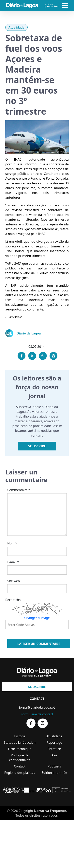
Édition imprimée (54, 773)
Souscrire (37, 446)
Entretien (54, 749)
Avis (54, 755)
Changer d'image (37, 618)
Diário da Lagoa (29, 333)
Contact (20, 766)
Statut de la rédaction (20, 742)
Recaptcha (13, 600)
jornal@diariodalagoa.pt (37, 707)
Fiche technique (20, 749)
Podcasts (54, 766)
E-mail (13, 562)
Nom (12, 543)
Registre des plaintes (20, 773)
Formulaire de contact (37, 714)
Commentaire (19, 490)
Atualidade (16, 27)
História (20, 736)
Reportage (54, 742)
